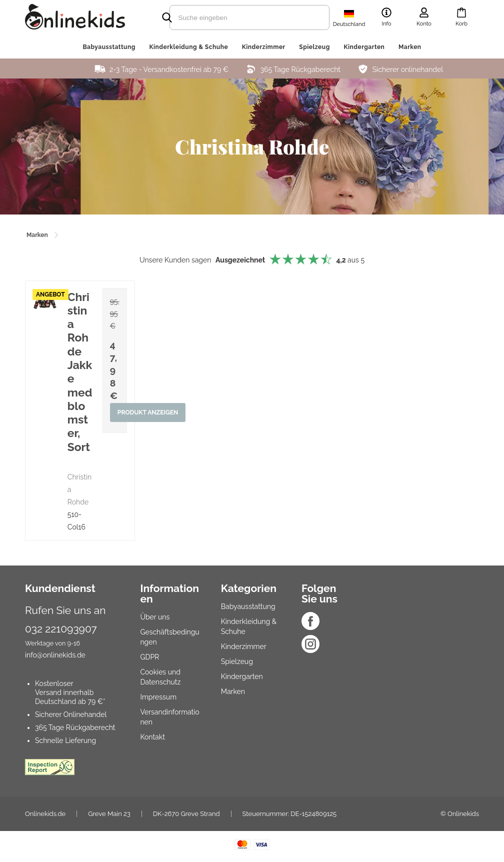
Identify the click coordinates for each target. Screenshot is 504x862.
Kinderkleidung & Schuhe (188, 47)
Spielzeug (314, 47)
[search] (232, 17)
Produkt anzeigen (148, 413)
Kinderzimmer (264, 47)
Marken (410, 47)
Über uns (155, 617)
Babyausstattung (109, 47)
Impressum (158, 697)
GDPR (149, 657)
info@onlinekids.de (55, 655)
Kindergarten (364, 47)
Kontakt (152, 737)
